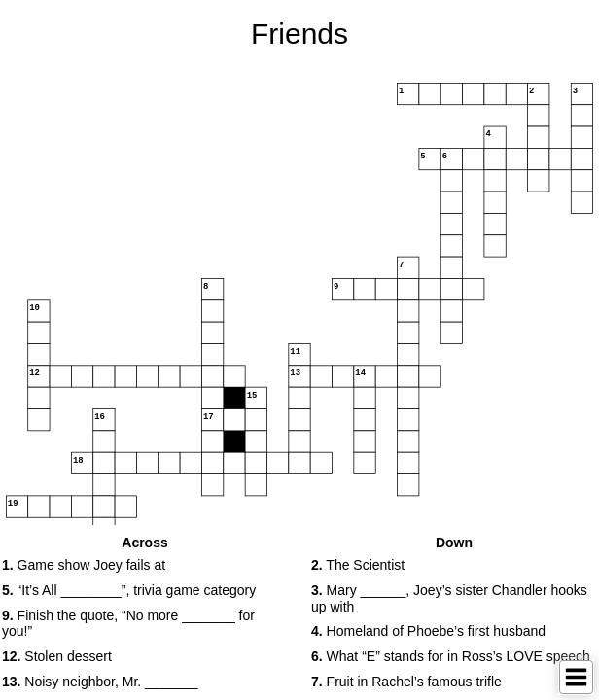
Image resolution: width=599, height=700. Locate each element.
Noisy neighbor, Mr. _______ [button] (100, 682)
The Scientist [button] (358, 565)
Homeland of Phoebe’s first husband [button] (428, 631)
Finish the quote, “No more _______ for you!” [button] (128, 624)
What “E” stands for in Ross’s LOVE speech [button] (451, 656)
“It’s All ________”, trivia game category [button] (129, 590)
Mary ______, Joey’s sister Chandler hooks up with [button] (449, 598)
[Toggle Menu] (576, 677)
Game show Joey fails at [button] (84, 565)
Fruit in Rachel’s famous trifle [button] (406, 682)
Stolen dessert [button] (57, 656)
